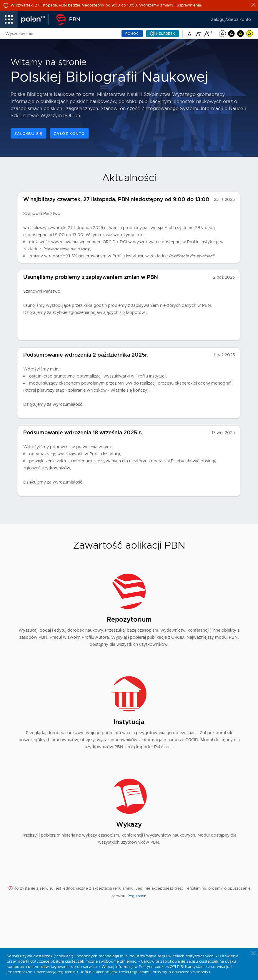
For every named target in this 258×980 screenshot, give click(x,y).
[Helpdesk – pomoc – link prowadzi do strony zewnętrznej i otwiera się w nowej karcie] (163, 34)
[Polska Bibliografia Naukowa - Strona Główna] (66, 19)
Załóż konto (69, 134)
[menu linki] (9, 19)
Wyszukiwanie (19, 34)
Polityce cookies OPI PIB (161, 967)
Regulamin (137, 896)
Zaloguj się (29, 134)
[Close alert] (254, 5)
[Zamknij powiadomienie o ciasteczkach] (254, 953)
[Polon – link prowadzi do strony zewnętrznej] (35, 19)
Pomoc (132, 34)
